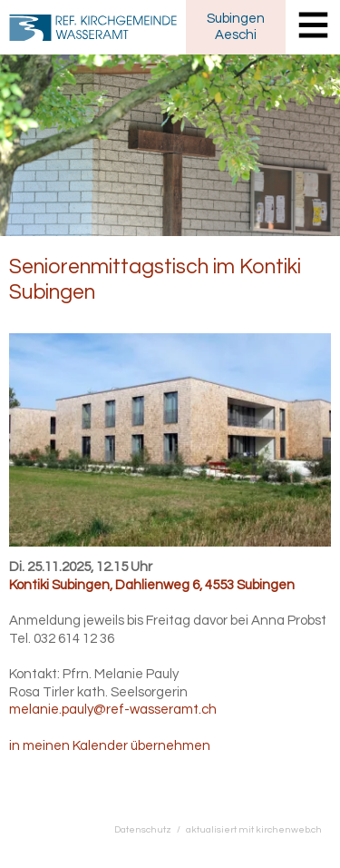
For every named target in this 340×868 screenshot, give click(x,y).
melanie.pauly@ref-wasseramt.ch (113, 710)
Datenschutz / (150, 829)
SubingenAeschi (236, 27)
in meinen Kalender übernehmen (110, 746)
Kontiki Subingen (152, 585)
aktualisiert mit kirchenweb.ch (254, 829)
